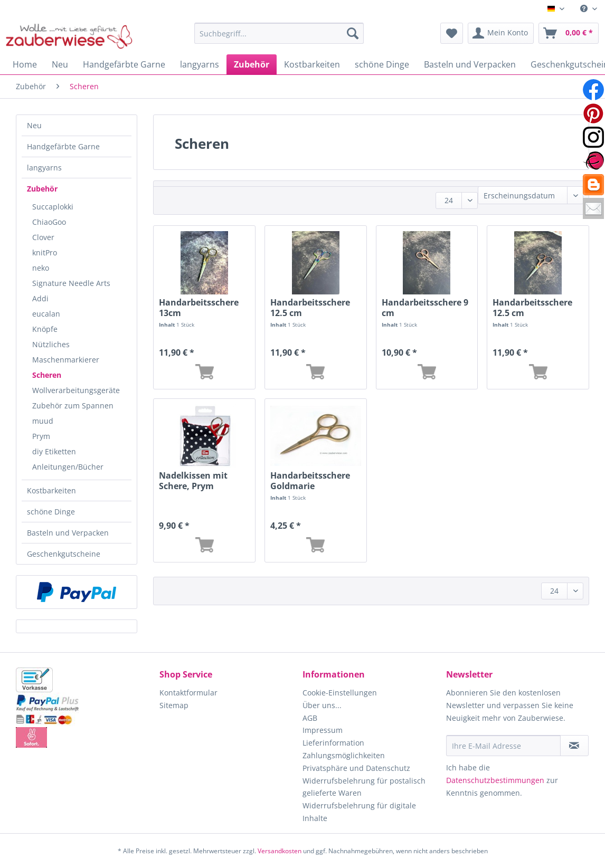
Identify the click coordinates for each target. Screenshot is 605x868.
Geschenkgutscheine (64, 554)
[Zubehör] (252, 64)
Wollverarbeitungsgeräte (76, 390)
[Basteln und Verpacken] (470, 64)
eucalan (46, 314)
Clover (43, 237)
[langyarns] (200, 64)
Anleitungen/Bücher (68, 467)
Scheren (47, 375)
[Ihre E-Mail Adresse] (503, 746)
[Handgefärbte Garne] (124, 64)
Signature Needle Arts (71, 283)
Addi (40, 298)
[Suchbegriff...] (279, 33)
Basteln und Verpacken (68, 533)
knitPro (45, 252)
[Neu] (60, 64)
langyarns (44, 168)
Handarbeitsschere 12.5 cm (310, 308)
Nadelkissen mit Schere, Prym (193, 481)
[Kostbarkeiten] (312, 64)
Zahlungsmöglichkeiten (344, 755)
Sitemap (174, 705)
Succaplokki (53, 207)
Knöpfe (45, 329)
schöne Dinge (51, 512)
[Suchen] (353, 33)
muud (43, 421)
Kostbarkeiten (51, 490)
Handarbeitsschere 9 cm (425, 308)
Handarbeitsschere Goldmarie (310, 481)
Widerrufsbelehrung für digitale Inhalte (359, 812)
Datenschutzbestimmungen (495, 780)
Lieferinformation (333, 743)
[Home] (25, 64)
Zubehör (42, 189)
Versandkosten (280, 851)
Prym (41, 436)
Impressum (323, 730)
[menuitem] (589, 9)
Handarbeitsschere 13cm (199, 308)
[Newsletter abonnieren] (574, 746)
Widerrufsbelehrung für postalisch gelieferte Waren (364, 787)
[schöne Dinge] (382, 64)
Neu (34, 125)
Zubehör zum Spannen (73, 406)
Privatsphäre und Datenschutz (356, 768)
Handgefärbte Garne (63, 146)
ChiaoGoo (49, 222)
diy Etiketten (54, 451)
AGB (310, 718)
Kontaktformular (188, 693)
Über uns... (322, 705)
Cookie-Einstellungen (340, 693)
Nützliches (51, 344)
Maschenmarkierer (66, 360)
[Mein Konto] (501, 33)
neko (41, 268)
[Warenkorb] (569, 33)
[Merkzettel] (452, 33)
